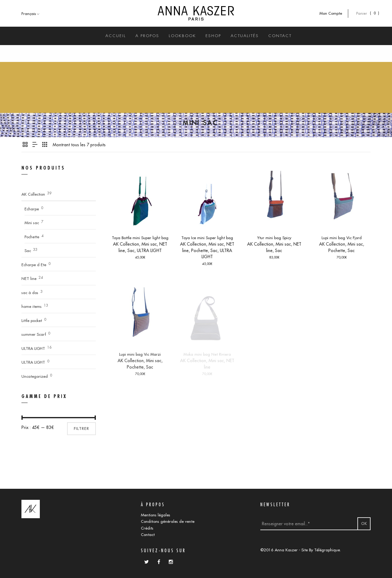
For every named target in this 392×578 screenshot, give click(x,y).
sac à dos (30, 293)
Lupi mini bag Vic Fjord (342, 238)
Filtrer (81, 429)
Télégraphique (327, 550)
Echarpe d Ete (34, 265)
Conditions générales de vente (168, 521)
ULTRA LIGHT (149, 251)
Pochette (200, 251)
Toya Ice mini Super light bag (207, 238)
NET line (29, 278)
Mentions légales (156, 515)
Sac (131, 251)
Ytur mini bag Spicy (274, 238)
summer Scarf (34, 334)
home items (32, 306)
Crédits (147, 528)
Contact (148, 534)
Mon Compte (334, 13)
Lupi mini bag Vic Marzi (140, 354)
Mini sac (149, 244)
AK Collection (126, 244)
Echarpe (32, 209)
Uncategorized (35, 376)
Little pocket (32, 320)
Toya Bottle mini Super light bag (140, 238)
